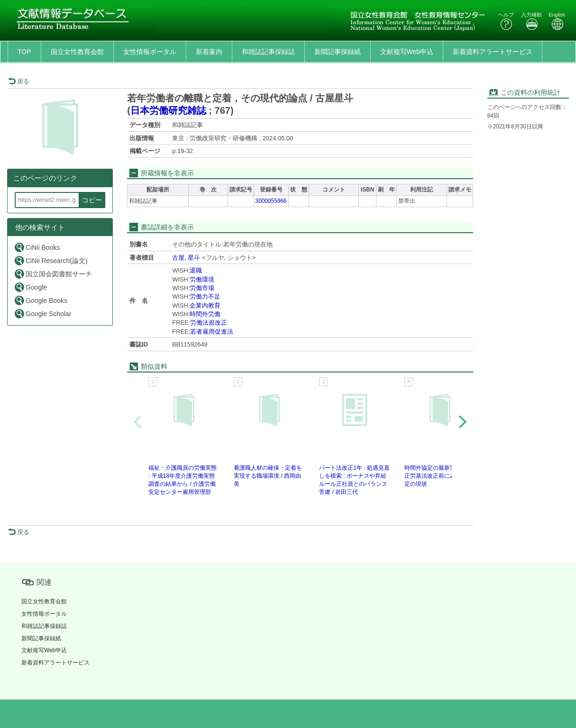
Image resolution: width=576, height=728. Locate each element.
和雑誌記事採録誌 (268, 52)
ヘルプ (506, 21)
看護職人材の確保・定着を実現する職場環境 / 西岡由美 (268, 476)
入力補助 (531, 21)
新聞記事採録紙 (338, 52)
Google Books (41, 300)
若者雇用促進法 (212, 332)
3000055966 (271, 201)
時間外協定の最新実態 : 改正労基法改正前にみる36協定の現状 (439, 476)
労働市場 (202, 288)
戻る (19, 81)
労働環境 (202, 279)
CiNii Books (37, 247)
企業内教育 (205, 305)
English (557, 21)
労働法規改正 (209, 323)
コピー (92, 200)
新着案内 (209, 52)
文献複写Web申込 (407, 52)
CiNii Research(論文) (51, 260)
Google (30, 287)
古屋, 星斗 (186, 258)
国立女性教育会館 (77, 52)
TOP (24, 52)
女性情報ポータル (150, 52)
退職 (196, 270)
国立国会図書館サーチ (53, 274)
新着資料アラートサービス (493, 52)
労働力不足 (205, 296)
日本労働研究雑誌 (168, 110)
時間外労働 (205, 314)
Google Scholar (43, 314)
